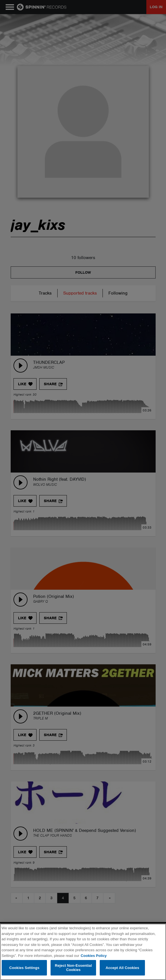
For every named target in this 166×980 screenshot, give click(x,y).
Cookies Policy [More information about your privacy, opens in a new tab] (94, 956)
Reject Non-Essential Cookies (73, 968)
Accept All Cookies (122, 968)
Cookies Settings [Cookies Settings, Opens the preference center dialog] (24, 968)
